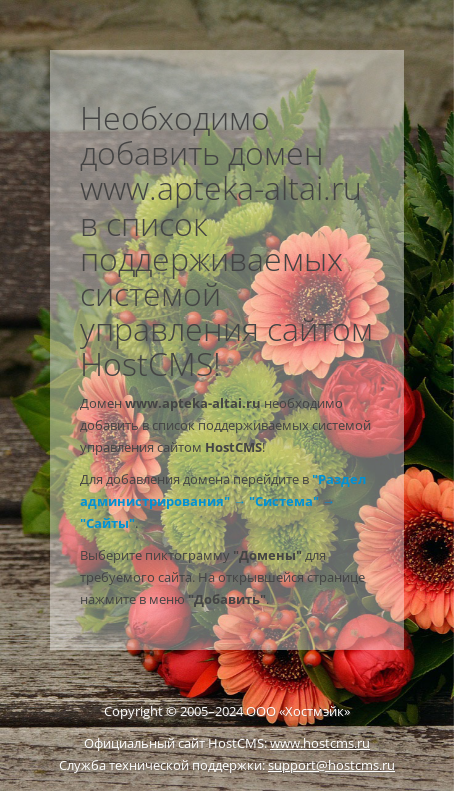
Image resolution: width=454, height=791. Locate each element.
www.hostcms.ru (320, 743)
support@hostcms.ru (331, 765)
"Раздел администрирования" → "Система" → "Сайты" (223, 501)
